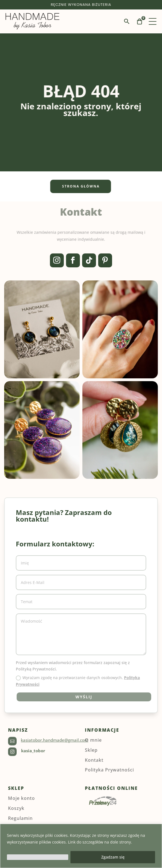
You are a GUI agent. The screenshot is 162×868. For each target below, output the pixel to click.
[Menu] (153, 21)
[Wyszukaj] (127, 21)
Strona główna (74, 186)
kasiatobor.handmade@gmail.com (55, 740)
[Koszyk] (140, 21)
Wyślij (84, 697)
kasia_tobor (33, 751)
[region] (81, 846)
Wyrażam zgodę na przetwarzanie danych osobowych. (78, 681)
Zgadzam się (113, 857)
